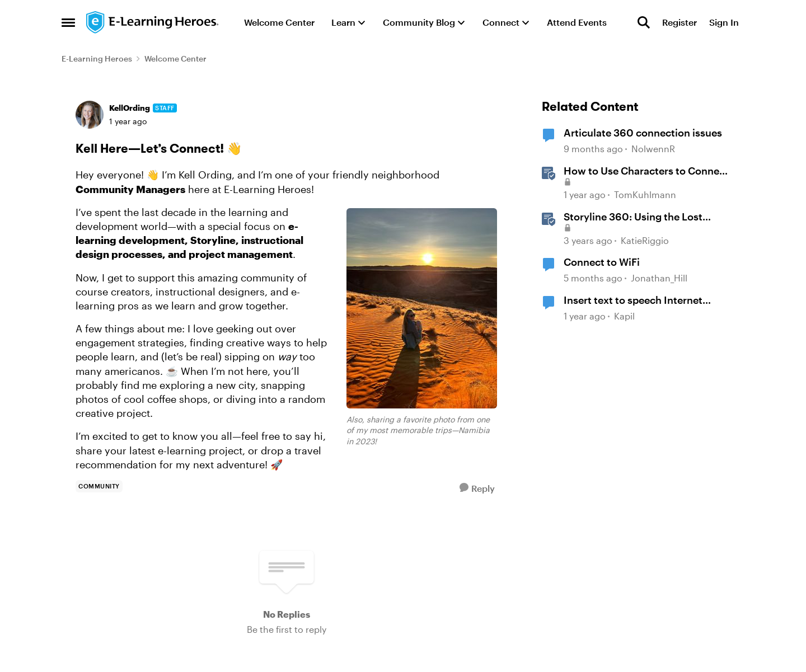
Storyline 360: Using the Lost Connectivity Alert (633, 217)
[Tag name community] (99, 486)
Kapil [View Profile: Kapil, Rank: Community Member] (624, 316)
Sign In (724, 22)
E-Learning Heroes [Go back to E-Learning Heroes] (97, 58)
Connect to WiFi (602, 262)
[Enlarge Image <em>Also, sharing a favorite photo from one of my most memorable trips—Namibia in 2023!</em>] (422, 308)
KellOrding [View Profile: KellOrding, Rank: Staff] (130, 108)
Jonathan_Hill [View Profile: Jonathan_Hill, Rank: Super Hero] (659, 278)
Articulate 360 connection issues (643, 133)
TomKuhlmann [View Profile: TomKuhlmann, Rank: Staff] (645, 194)
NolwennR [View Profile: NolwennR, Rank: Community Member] (653, 149)
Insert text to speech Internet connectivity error (633, 300)
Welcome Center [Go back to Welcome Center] (175, 58)
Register (680, 22)
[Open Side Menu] (68, 22)
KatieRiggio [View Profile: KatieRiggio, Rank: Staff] (645, 240)
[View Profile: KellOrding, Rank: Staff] (90, 115)
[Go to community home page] (153, 22)
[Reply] (477, 488)
